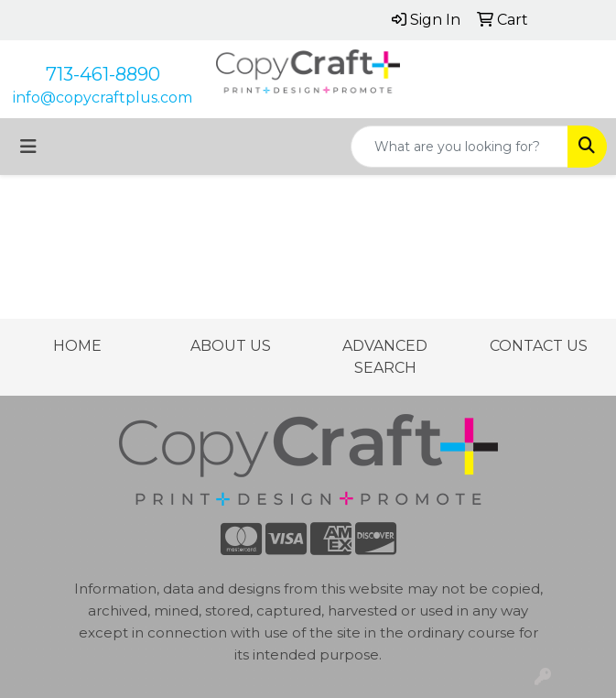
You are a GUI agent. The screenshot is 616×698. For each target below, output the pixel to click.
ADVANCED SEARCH (385, 357)
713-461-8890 (103, 74)
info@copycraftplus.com (103, 98)
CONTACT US (539, 346)
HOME (77, 346)
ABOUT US (231, 346)
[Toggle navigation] (28, 147)
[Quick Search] (459, 147)
